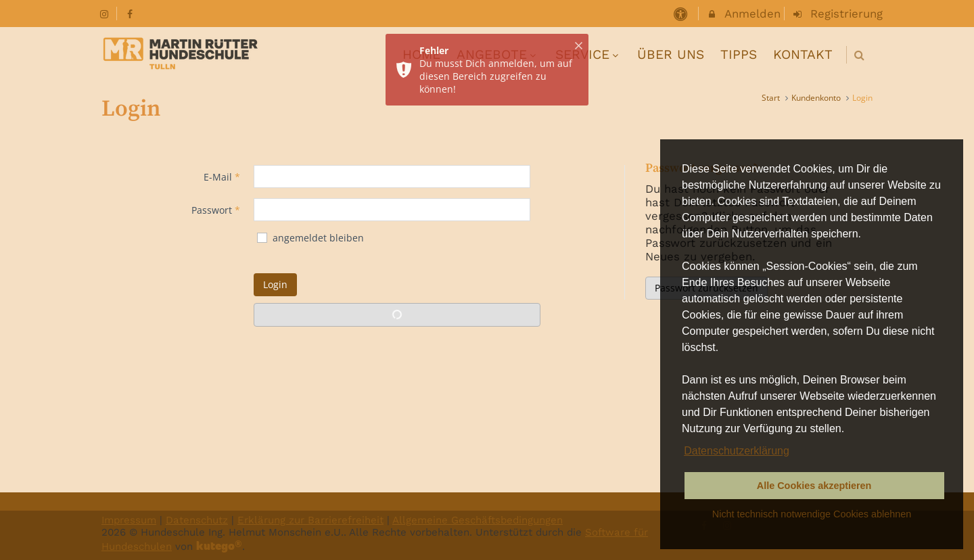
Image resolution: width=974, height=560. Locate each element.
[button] (859, 55)
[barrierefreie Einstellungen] (681, 14)
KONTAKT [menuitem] (803, 54)
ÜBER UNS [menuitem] (671, 54)
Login (275, 284)
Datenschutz (197, 520)
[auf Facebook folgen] (132, 14)
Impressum (129, 520)
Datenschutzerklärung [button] (737, 451)
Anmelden (743, 14)
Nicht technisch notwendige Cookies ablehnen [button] (812, 514)
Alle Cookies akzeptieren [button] (814, 486)
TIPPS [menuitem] (739, 54)
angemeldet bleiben (310, 238)
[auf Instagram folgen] (106, 14)
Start (771, 98)
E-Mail (222, 177)
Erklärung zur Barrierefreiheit (310, 520)
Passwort (216, 210)
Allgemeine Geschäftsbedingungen (478, 520)
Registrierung (838, 14)
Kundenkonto (816, 98)
